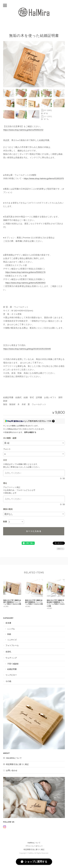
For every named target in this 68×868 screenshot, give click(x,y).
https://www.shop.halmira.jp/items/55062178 (25, 272)
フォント (7, 449)
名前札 (8, 652)
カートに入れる (34, 531)
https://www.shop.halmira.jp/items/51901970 (44, 178)
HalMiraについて (14, 758)
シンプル (11, 629)
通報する (60, 549)
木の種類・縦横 (10, 438)
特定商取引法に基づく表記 (17, 764)
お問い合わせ (12, 770)
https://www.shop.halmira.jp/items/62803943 (25, 283)
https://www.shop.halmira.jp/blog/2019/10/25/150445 (27, 349)
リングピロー (11, 675)
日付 (6, 460)
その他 (8, 681)
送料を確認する (30, 432)
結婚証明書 (12, 669)
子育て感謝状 (13, 664)
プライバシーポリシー (34, 846)
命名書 (8, 623)
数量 (5, 522)
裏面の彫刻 (8, 509)
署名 (6, 483)
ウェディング (11, 658)
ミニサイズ (12, 640)
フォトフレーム (12, 645)
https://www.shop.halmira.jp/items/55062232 (23, 130)
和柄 (9, 634)
